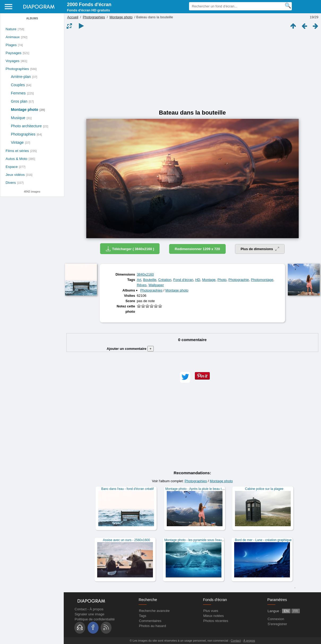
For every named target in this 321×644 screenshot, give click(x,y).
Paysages (14, 53)
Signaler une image (89, 614)
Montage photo (25, 110)
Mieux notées (214, 616)
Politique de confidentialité (95, 619)
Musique (18, 118)
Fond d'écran (183, 280)
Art (139, 280)
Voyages (12, 61)
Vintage (17, 142)
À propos (96, 609)
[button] (185, 377)
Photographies (17, 69)
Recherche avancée (154, 611)
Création (165, 280)
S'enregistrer (277, 624)
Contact (81, 609)
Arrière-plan (21, 77)
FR (296, 611)
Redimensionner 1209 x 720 (197, 249)
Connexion (276, 619)
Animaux (13, 37)
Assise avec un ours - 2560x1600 (127, 540)
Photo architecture (26, 126)
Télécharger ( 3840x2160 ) (130, 249)
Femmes (18, 93)
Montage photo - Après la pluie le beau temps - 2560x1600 (207, 489)
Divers (11, 183)
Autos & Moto (16, 159)
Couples (18, 85)
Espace (12, 167)
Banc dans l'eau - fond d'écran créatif (127, 489)
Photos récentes (216, 621)
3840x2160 (145, 274)
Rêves (142, 285)
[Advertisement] (192, 69)
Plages (11, 45)
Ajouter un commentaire (130, 349)
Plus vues (211, 611)
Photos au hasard (152, 626)
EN (286, 611)
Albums (32, 18)
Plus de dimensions (260, 249)
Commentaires (150, 621)
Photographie (239, 280)
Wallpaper (156, 285)
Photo (222, 280)
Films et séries (17, 151)
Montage (209, 280)
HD (198, 280)
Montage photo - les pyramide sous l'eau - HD (197, 540)
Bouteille (150, 280)
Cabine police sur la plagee (264, 489)
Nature (11, 29)
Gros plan (19, 101)
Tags (142, 616)
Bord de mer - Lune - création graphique (263, 540)
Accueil (73, 17)
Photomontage (262, 280)
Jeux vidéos (15, 175)
